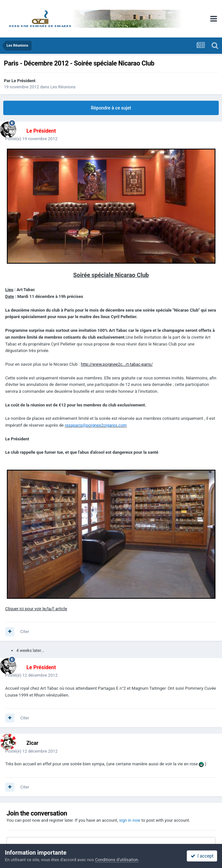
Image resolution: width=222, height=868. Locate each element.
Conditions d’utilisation (116, 860)
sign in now (130, 820)
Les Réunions (63, 87)
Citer (25, 632)
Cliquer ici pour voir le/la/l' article (36, 609)
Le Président (23, 81)
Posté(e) (31, 139)
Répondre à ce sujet (111, 108)
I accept (202, 856)
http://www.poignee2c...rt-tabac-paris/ (117, 364)
